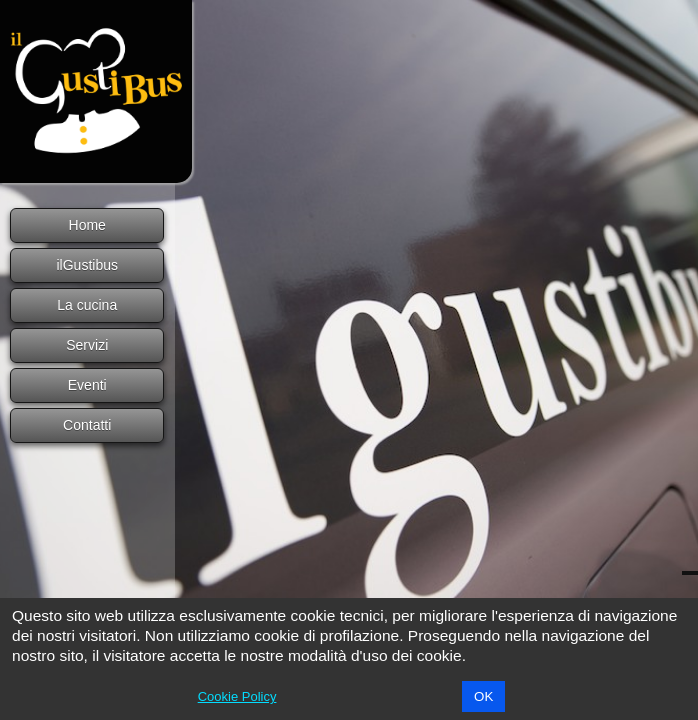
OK (483, 696)
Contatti (87, 425)
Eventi (87, 385)
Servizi (87, 345)
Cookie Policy (237, 696)
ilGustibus (87, 265)
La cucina (87, 305)
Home (87, 225)
